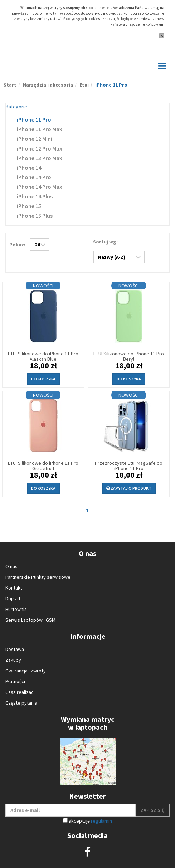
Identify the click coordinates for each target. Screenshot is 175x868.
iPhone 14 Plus (35, 196)
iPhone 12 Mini (35, 139)
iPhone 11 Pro (34, 119)
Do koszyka (43, 379)
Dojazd (13, 598)
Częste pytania (21, 703)
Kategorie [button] (16, 107)
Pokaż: (17, 245)
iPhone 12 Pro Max (40, 148)
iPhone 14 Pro (34, 177)
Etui (84, 85)
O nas (11, 566)
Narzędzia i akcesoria (48, 85)
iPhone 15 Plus (35, 216)
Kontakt (14, 588)
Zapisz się (153, 810)
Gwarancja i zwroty (26, 671)
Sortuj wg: (105, 242)
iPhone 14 (29, 168)
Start (10, 85)
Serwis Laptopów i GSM (30, 620)
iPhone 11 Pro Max (40, 129)
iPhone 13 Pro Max (40, 158)
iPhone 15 (29, 206)
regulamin (101, 821)
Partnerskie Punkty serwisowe (38, 577)
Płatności (15, 681)
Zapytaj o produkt (129, 488)
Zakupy (13, 660)
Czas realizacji (21, 692)
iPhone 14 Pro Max (40, 187)
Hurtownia (16, 609)
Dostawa (15, 649)
